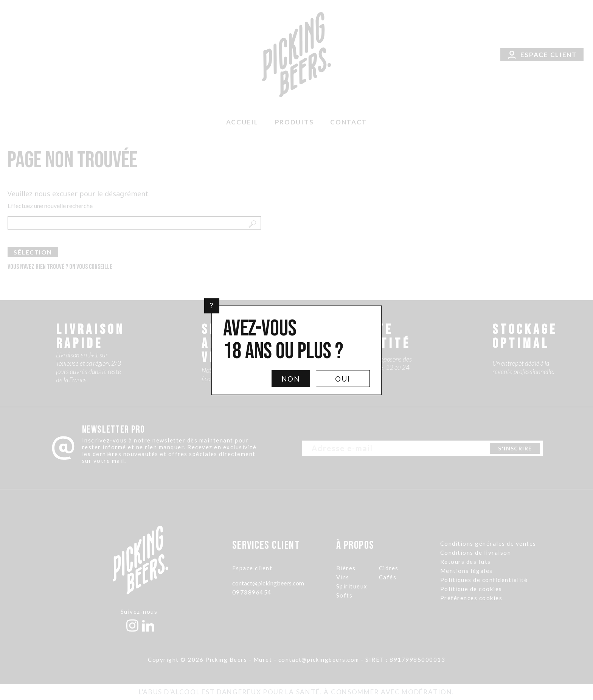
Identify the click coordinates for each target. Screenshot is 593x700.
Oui (343, 378)
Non (291, 378)
